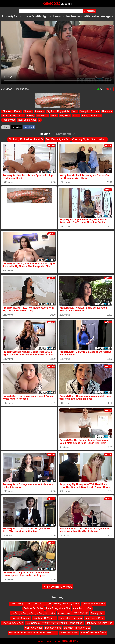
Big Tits (50, 111)
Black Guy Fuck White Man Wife (26, 139)
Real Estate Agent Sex (58, 139)
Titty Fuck (65, 116)
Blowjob (28, 111)
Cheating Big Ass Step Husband (89, 139)
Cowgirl (84, 111)
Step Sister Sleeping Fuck (99, 623)
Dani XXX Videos (21, 618)
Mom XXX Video (34, 628)
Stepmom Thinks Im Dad (77, 628)
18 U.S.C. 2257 (70, 641)
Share (6, 127)
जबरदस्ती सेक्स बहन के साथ (93, 633)
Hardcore (107, 111)
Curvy (13, 116)
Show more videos (58, 587)
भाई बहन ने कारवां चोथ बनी (55, 623)
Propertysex (9, 120)
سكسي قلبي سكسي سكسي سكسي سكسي (33, 613)
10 (109, 89)
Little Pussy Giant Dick (58, 608)
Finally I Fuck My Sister (67, 604)
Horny (54, 116)
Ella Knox (96, 116)
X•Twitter (16, 127)
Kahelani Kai (76, 623)
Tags (48, 641)
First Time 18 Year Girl (44, 618)
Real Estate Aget (27, 120)
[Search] (51, 11)
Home (40, 641)
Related (45, 134)
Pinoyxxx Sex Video (12, 623)
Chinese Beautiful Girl (93, 604)
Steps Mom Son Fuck (70, 618)
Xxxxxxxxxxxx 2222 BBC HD (73, 613)
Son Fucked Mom (94, 618)
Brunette (95, 111)
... (40, 120)
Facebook (29, 127)
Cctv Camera (33, 623)
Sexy (74, 111)
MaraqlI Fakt (98, 613)
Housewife (42, 116)
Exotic (76, 116)
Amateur (39, 111)
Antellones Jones (69, 633)
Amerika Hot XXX (82, 608)
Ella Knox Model (12, 111)
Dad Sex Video (53, 628)
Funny (85, 116)
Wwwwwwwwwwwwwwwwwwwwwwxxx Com (33, 633)
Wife (22, 116)
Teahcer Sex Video (34, 608)
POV (5, 116)
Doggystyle (63, 111)
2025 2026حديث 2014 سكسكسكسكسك (31, 604)
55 (100, 89)
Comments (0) (66, 134)
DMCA (56, 641)
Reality (30, 116)
